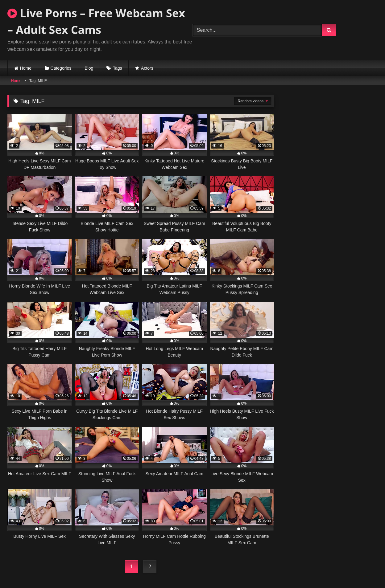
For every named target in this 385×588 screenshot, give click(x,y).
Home (26, 68)
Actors (147, 68)
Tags (118, 68)
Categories (61, 68)
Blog (89, 68)
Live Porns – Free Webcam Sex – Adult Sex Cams (96, 21)
